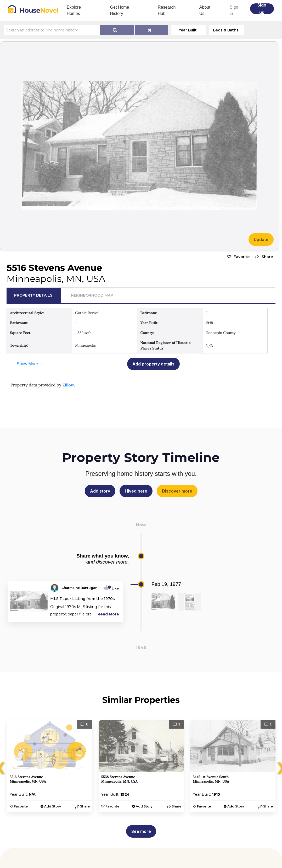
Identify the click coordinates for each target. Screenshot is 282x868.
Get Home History (120, 10)
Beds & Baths (226, 30)
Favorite (242, 257)
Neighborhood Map (92, 295)
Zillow (68, 385)
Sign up (262, 9)
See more (141, 831)
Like (114, 588)
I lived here (136, 491)
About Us (205, 10)
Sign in (234, 10)
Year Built (188, 30)
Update (261, 239)
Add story (100, 491)
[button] (263, 257)
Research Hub (167, 10)
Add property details (153, 364)
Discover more (177, 491)
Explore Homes (74, 10)
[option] (50, 766)
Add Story (53, 806)
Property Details (33, 295)
